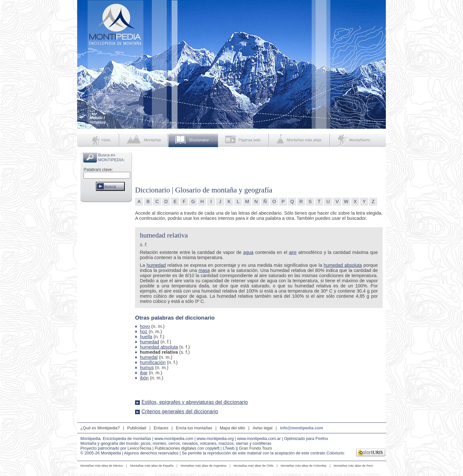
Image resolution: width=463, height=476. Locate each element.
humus (147, 368)
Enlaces (161, 428)
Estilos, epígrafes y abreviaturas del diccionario (195, 402)
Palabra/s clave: (98, 169)
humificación (153, 362)
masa (204, 270)
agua (248, 252)
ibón (144, 378)
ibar (144, 373)
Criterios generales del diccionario (180, 411)
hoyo (145, 326)
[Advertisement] (106, 301)
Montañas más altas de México (102, 466)
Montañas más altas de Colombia (304, 466)
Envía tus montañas (194, 428)
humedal (149, 357)
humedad (156, 265)
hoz (144, 331)
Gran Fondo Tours (255, 448)
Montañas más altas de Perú (353, 466)
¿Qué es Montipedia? (100, 428)
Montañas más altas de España (152, 466)
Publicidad (137, 428)
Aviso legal (263, 428)
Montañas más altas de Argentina (204, 466)
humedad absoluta (343, 265)
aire (293, 252)
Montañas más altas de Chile (254, 466)
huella (146, 337)
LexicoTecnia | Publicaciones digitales (162, 448)
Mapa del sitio (232, 428)
